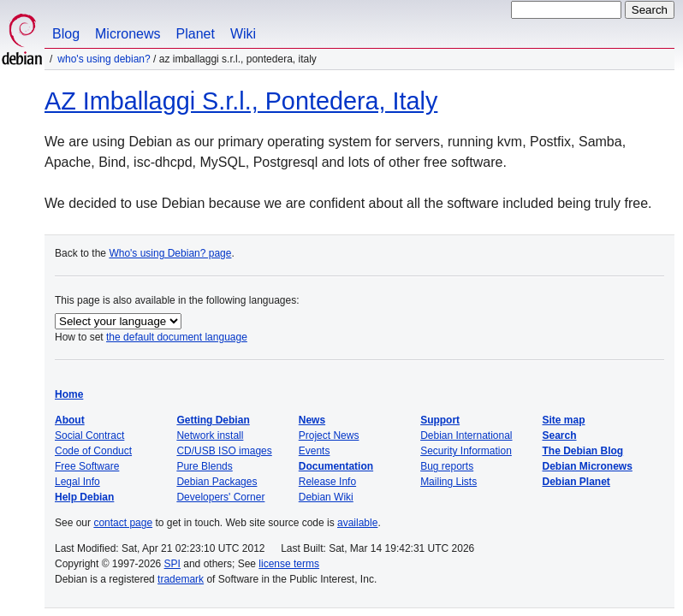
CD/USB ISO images (224, 451)
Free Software (87, 466)
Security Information (466, 451)
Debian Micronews (588, 466)
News (312, 420)
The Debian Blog (583, 451)
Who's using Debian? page (170, 253)
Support (440, 420)
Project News (329, 435)
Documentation (336, 466)
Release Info (327, 482)
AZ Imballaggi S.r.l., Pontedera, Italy (241, 101)
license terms (289, 564)
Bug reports (447, 466)
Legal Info (77, 482)
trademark (181, 579)
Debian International (466, 435)
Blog (66, 34)
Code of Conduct (93, 451)
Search (560, 435)
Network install (210, 435)
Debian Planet (576, 482)
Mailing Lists (448, 482)
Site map (564, 420)
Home (69, 394)
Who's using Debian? (104, 59)
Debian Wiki (326, 497)
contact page (123, 523)
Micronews (128, 34)
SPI (172, 564)
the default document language (177, 337)
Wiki (243, 34)
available (357, 523)
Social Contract (89, 435)
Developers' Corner (220, 497)
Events (315, 451)
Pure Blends (204, 466)
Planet (196, 34)
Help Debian (84, 497)
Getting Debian (213, 420)
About (70, 420)
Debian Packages (217, 482)
